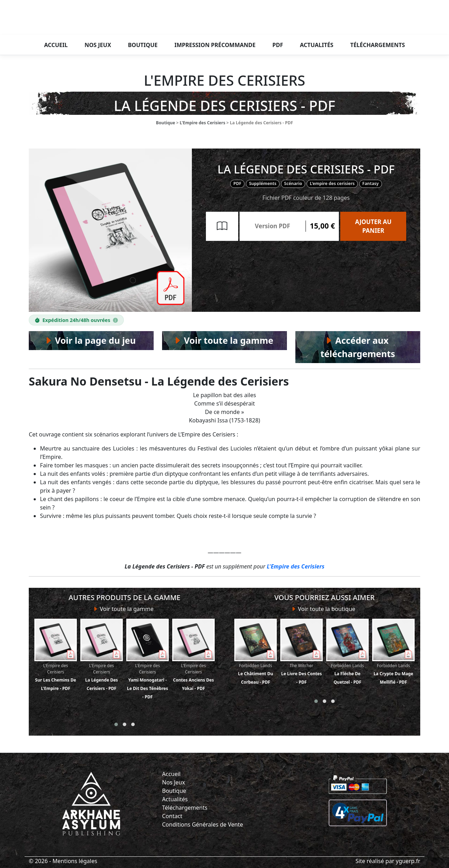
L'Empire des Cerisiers (202, 123)
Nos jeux (98, 45)
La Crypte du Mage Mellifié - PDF (393, 652)
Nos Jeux (173, 782)
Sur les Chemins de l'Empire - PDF (56, 655)
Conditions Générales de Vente (203, 824)
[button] (116, 724)
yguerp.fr (408, 861)
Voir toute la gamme (124, 609)
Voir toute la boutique (324, 609)
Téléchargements (377, 45)
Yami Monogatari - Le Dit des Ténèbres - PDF (148, 659)
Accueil (56, 45)
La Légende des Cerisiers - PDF (102, 655)
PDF (278, 45)
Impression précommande (215, 45)
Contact (172, 816)
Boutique (143, 45)
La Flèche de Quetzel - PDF (347, 652)
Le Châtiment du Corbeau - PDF (256, 652)
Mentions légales (75, 861)
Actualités (317, 45)
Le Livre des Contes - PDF (301, 652)
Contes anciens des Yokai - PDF (193, 655)
